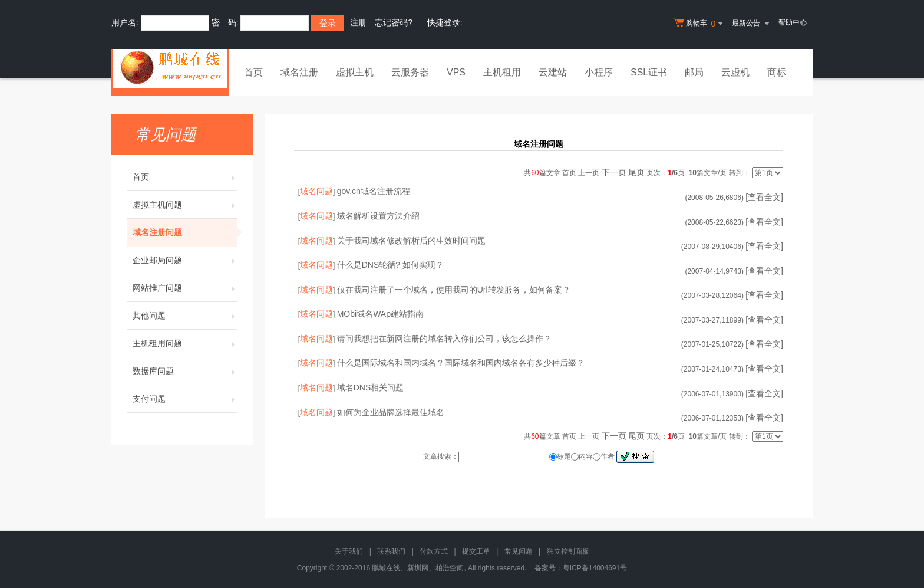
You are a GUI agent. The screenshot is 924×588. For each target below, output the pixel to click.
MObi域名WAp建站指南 (380, 314)
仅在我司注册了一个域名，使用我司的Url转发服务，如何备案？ (454, 290)
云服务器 (410, 72)
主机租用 (502, 72)
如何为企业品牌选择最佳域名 (391, 412)
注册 (358, 22)
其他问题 (185, 316)
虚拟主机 (355, 72)
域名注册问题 (185, 232)
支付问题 (185, 399)
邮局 (694, 72)
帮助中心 (793, 22)
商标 (777, 72)
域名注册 (299, 72)
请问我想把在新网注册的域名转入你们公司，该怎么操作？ (444, 339)
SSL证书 (649, 72)
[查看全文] (764, 197)
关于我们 (349, 551)
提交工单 (476, 551)
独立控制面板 (568, 551)
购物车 (699, 24)
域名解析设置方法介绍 (378, 216)
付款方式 (434, 551)
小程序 (599, 72)
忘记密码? (394, 22)
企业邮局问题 (185, 260)
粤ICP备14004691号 (595, 568)
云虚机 (735, 72)
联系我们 (391, 551)
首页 (253, 72)
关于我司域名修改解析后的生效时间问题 (411, 241)
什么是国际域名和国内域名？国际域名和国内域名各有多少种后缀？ (461, 363)
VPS (456, 72)
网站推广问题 (185, 288)
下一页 (614, 172)
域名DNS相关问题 (371, 387)
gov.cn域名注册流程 (374, 191)
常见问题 (519, 551)
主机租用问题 (185, 343)
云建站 (553, 72)
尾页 (636, 172)
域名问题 (316, 191)
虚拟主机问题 (185, 205)
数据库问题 (185, 371)
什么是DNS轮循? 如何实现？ (390, 265)
